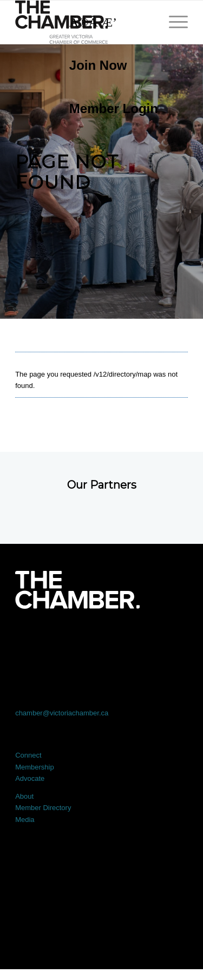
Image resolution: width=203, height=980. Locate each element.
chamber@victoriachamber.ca (62, 713)
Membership (35, 767)
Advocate (30, 778)
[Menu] (173, 22)
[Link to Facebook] (32, 639)
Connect (28, 755)
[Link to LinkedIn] (102, 639)
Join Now (98, 65)
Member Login (114, 108)
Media (25, 820)
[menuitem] (108, 65)
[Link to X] (67, 639)
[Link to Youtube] (171, 639)
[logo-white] (77, 590)
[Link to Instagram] (136, 639)
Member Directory (43, 808)
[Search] (108, 22)
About (24, 796)
